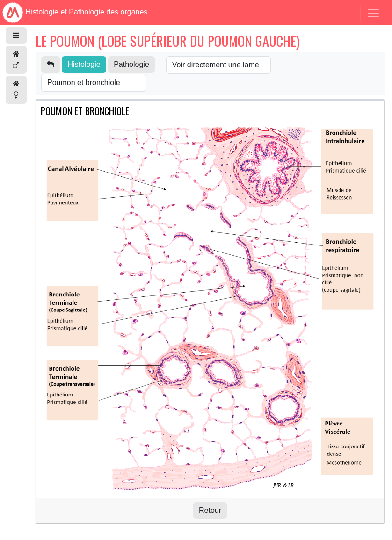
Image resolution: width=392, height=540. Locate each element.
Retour (210, 510)
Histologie (84, 64)
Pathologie (131, 64)
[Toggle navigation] (373, 13)
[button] (16, 36)
